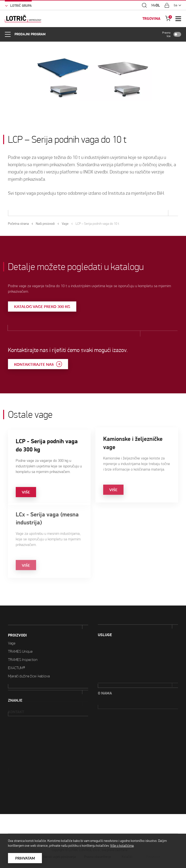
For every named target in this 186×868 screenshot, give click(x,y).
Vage (12, 624)
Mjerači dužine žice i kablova (29, 657)
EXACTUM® (17, 649)
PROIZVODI (17, 616)
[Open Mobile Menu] (178, 18)
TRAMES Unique (20, 632)
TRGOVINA (151, 18)
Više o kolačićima (122, 846)
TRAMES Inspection (23, 641)
